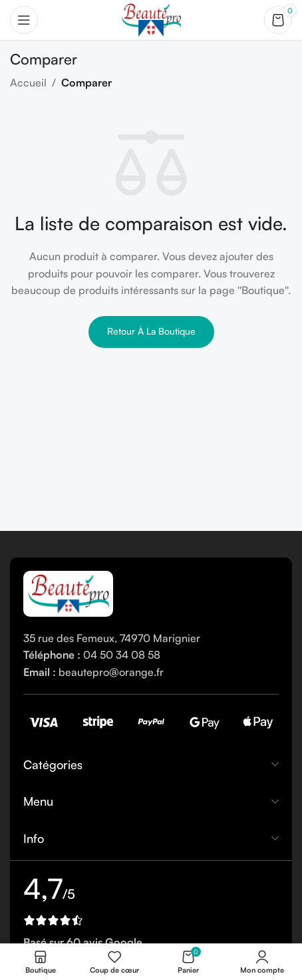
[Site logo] (151, 19)
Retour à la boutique (151, 331)
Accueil (28, 82)
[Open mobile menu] (24, 20)
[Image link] (68, 592)
